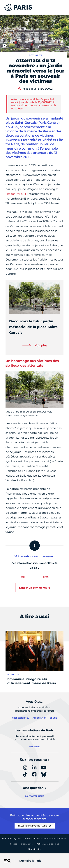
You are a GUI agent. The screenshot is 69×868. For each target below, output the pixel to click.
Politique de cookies (48, 844)
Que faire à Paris (30, 861)
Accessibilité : (46, 839)
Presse (14, 844)
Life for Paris (14, 194)
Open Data (27, 844)
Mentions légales (11, 839)
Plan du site (34, 849)
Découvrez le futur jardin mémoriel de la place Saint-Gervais (34, 327)
